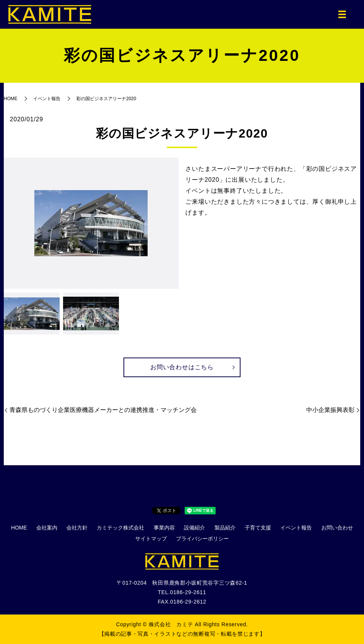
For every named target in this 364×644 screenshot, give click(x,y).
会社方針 (77, 528)
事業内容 (164, 528)
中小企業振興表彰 (330, 410)
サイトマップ (151, 539)
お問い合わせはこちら (182, 367)
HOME (11, 99)
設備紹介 (194, 528)
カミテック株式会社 (120, 528)
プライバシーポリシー (202, 539)
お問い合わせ (337, 528)
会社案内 (47, 528)
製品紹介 (225, 528)
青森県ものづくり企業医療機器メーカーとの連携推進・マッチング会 (103, 410)
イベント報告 (47, 99)
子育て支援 (258, 528)
